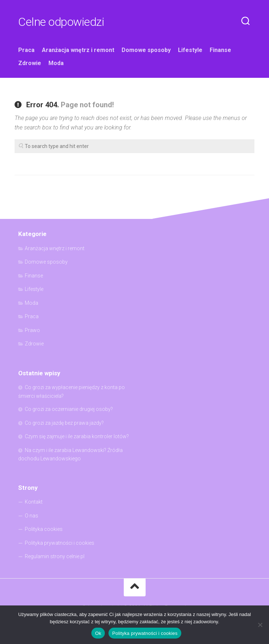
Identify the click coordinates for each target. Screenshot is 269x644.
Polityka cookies (44, 529)
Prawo (32, 330)
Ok (98, 633)
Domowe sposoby (146, 50)
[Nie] (260, 625)
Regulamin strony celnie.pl (55, 556)
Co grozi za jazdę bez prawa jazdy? (64, 423)
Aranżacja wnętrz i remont (78, 50)
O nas (31, 516)
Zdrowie (30, 63)
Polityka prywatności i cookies (60, 543)
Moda (56, 63)
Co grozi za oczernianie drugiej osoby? (69, 409)
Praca (26, 50)
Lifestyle (190, 50)
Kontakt (34, 502)
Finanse (220, 50)
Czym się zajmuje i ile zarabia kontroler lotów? (77, 436)
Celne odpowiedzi (61, 22)
